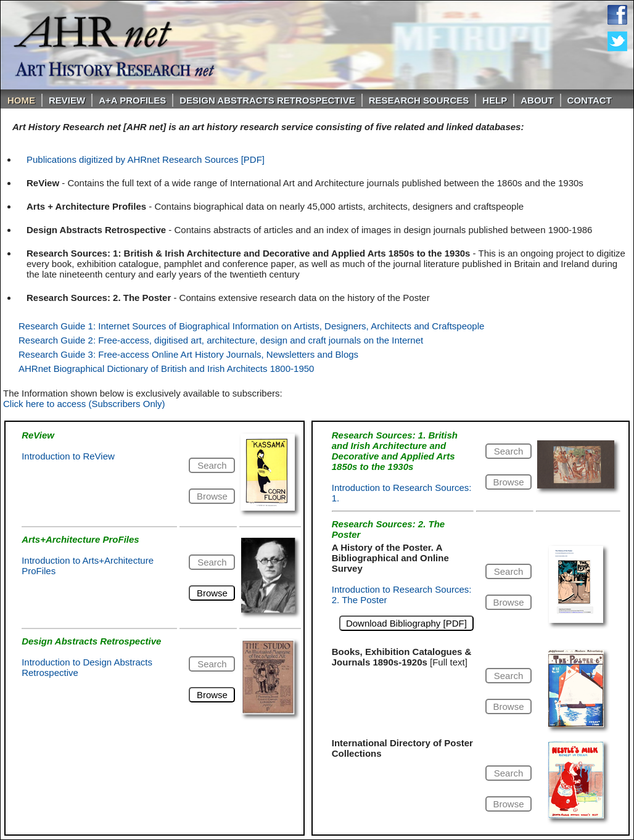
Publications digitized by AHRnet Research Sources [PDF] (146, 159)
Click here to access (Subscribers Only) (84, 404)
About (537, 100)
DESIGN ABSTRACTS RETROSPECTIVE (267, 100)
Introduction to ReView (68, 456)
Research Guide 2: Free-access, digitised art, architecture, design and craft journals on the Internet (221, 340)
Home (21, 100)
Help (495, 100)
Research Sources (419, 100)
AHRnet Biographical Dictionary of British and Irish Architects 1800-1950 (166, 369)
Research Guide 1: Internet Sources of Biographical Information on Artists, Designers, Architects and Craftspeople (251, 326)
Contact (590, 100)
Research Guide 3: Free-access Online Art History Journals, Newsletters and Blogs (188, 354)
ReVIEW (67, 100)
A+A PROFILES (132, 100)
